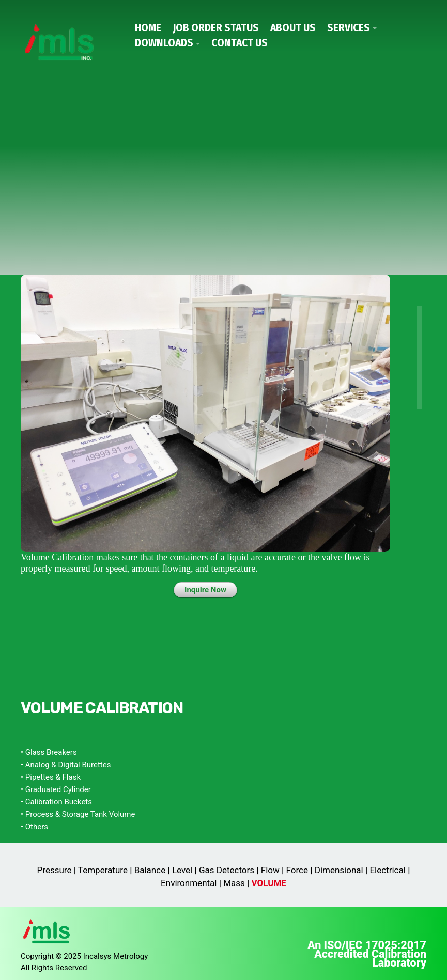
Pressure (55, 870)
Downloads (164, 43)
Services (349, 28)
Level (182, 870)
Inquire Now (205, 590)
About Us (293, 28)
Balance (150, 870)
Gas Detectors (227, 870)
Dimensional (339, 870)
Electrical (387, 870)
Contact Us (240, 43)
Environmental (189, 883)
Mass (234, 883)
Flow (270, 870)
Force (297, 870)
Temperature (103, 870)
